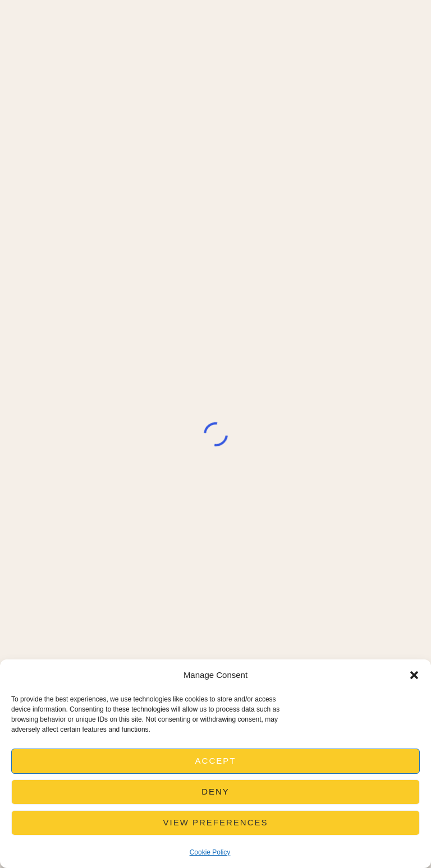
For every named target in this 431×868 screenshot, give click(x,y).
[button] (414, 675)
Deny (215, 791)
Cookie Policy (210, 852)
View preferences (215, 822)
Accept (216, 761)
